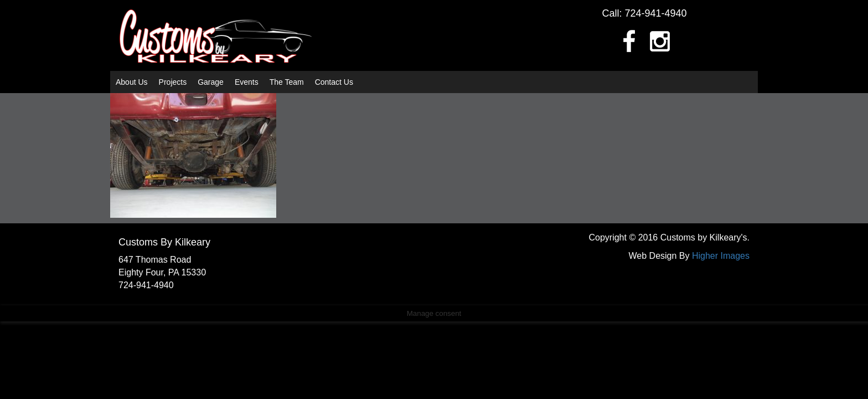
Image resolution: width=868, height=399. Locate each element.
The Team (287, 82)
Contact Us (334, 82)
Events (247, 82)
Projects (173, 82)
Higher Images (721, 256)
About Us (132, 82)
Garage (211, 82)
